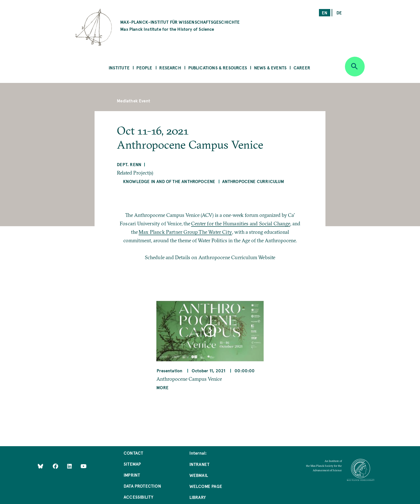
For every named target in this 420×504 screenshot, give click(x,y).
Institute (119, 68)
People (144, 68)
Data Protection (142, 486)
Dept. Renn (129, 164)
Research (170, 68)
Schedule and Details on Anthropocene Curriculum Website (210, 257)
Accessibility (138, 497)
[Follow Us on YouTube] (83, 466)
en (325, 13)
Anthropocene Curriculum (253, 181)
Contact (133, 453)
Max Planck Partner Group (169, 232)
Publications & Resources (218, 68)
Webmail (199, 475)
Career (302, 68)
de (339, 13)
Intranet (199, 464)
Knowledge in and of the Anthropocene (169, 181)
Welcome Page (206, 486)
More (162, 387)
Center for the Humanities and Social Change (241, 224)
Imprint (132, 475)
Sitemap (132, 464)
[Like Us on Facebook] (56, 466)
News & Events (270, 68)
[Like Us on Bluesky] (41, 466)
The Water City (215, 232)
